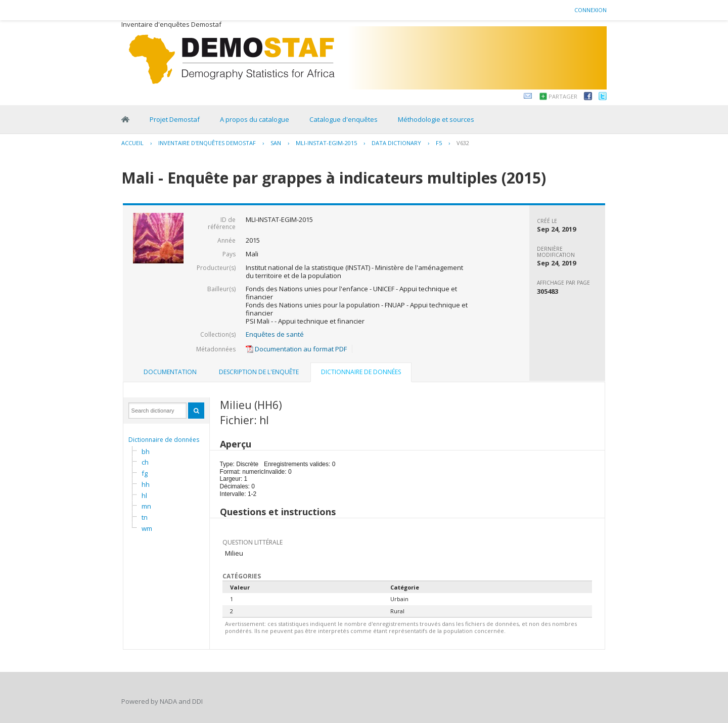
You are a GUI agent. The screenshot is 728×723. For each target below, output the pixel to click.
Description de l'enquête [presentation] (259, 372)
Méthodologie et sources (436, 119)
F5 (439, 143)
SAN (276, 143)
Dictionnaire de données (164, 440)
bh (146, 451)
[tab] (170, 372)
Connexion (590, 10)
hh (146, 484)
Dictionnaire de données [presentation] (361, 372)
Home (125, 119)
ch (145, 462)
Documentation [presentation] (170, 372)
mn (146, 506)
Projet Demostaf (175, 119)
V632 (463, 143)
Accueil (132, 143)
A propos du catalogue (255, 119)
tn (145, 517)
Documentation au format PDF (296, 349)
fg (145, 473)
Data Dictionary (396, 143)
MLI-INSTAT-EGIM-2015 (326, 143)
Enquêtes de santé (275, 334)
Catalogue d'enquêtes (344, 119)
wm (147, 528)
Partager (563, 96)
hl (144, 495)
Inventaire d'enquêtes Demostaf (207, 143)
